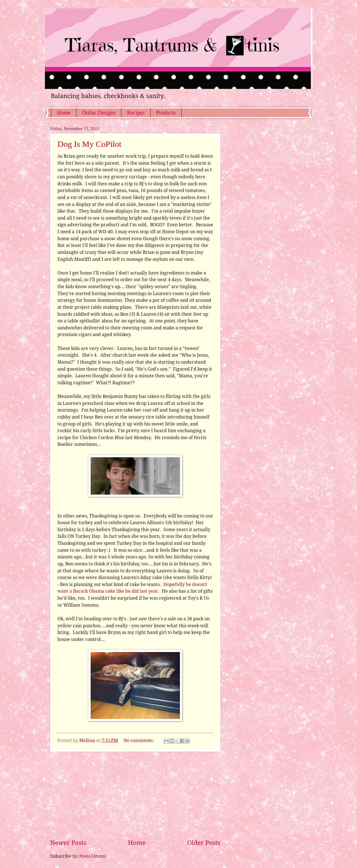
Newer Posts (68, 843)
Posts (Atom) (93, 856)
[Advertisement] (135, 795)
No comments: (139, 741)
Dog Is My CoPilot (89, 144)
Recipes (136, 113)
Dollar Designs (99, 113)
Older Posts (204, 843)
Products (166, 113)
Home (64, 113)
